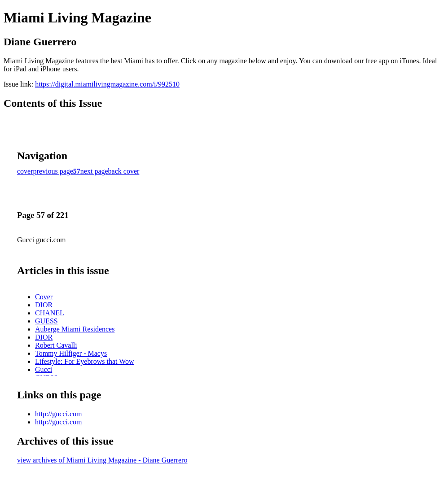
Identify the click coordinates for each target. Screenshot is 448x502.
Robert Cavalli (56, 345)
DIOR (44, 305)
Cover (44, 297)
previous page (53, 171)
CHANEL (50, 313)
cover (25, 171)
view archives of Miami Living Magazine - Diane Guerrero (102, 460)
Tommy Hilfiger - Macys (71, 353)
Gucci (44, 369)
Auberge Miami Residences (75, 329)
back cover (124, 171)
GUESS (46, 321)
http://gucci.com (58, 414)
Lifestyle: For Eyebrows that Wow (85, 361)
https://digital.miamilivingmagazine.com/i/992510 (107, 84)
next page (94, 171)
